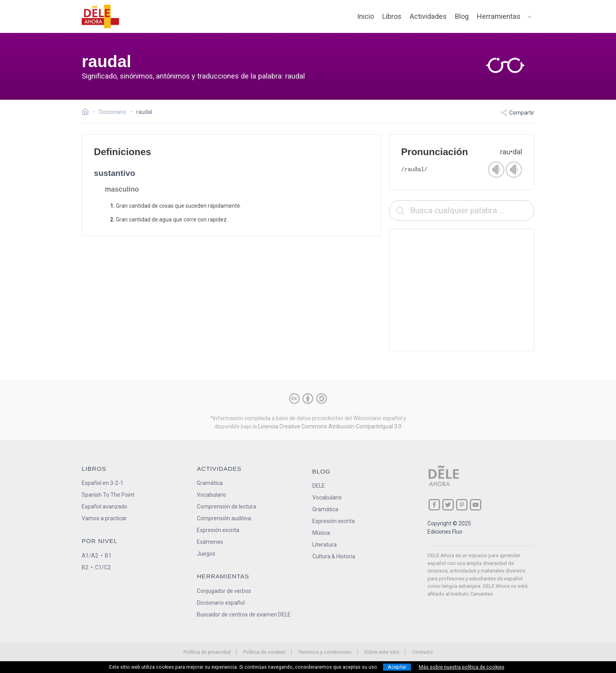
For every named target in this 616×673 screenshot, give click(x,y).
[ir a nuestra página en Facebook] (434, 505)
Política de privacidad (207, 652)
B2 (85, 567)
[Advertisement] (462, 290)
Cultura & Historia (334, 556)
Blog (462, 16)
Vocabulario (212, 495)
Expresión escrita (218, 530)
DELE (319, 486)
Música (321, 533)
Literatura (324, 545)
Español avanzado (104, 507)
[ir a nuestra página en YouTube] (476, 505)
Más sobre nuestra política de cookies (462, 667)
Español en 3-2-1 (103, 483)
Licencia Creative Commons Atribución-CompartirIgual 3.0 (330, 426)
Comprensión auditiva (224, 518)
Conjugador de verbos (224, 591)
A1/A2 (90, 556)
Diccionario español (221, 603)
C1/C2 (103, 567)
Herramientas (499, 16)
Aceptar (397, 667)
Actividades (428, 16)
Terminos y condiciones (325, 652)
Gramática (210, 483)
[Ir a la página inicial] (87, 113)
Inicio (366, 16)
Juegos (206, 554)
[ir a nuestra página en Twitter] (448, 505)
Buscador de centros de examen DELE (244, 614)
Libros (392, 16)
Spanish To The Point (108, 495)
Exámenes (210, 542)
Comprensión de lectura (226, 507)
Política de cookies (264, 652)
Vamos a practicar (104, 518)
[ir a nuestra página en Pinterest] (462, 505)
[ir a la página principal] (101, 16)
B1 (108, 556)
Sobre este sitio (382, 652)
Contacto (423, 652)
